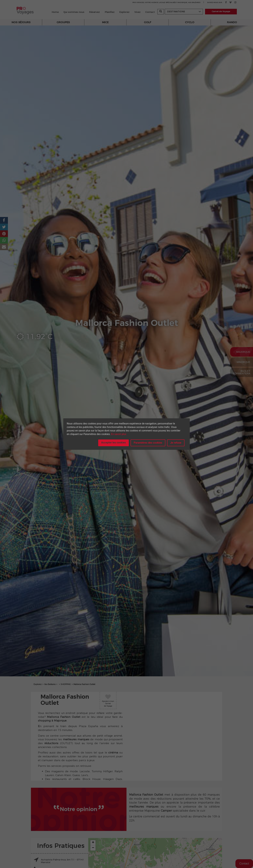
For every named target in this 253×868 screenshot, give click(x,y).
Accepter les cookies (113, 443)
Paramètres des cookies (148, 443)
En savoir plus (119, 434)
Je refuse (176, 443)
